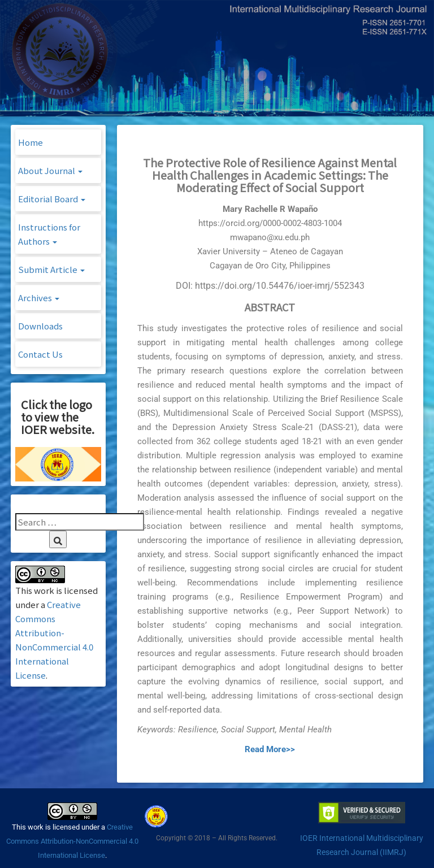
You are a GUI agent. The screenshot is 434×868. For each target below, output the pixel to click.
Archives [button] (39, 298)
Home (31, 142)
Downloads (40, 326)
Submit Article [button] (51, 269)
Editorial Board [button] (52, 199)
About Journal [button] (50, 170)
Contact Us (40, 354)
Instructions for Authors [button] (49, 234)
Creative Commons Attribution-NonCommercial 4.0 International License (72, 841)
